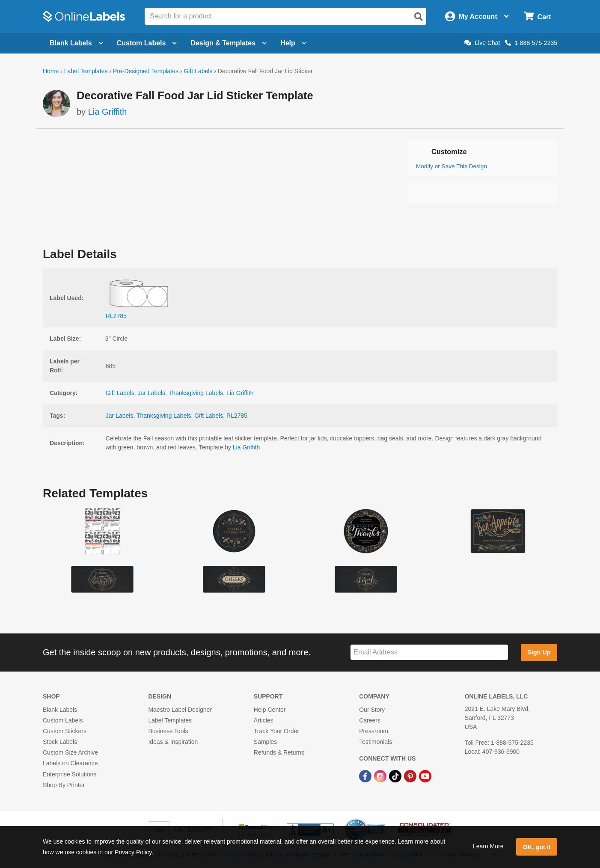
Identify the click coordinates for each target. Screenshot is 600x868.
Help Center (270, 710)
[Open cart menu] (537, 16)
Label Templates (86, 71)
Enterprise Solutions (70, 774)
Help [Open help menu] (293, 43)
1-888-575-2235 (531, 43)
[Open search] (419, 17)
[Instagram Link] (381, 776)
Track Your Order (276, 731)
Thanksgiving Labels (196, 393)
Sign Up (539, 652)
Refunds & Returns (279, 752)
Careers (370, 720)
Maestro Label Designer (180, 710)
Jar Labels (152, 393)
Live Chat (482, 43)
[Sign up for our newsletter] (429, 652)
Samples (265, 742)
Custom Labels (63, 720)
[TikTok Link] (396, 776)
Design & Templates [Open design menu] (229, 43)
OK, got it (537, 847)
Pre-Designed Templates (146, 71)
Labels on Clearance (70, 763)
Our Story (372, 710)
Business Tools (168, 731)
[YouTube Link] (425, 776)
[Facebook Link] (366, 776)
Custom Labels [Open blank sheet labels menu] (147, 43)
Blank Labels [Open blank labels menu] (76, 43)
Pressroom (374, 731)
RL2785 (237, 416)
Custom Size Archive (70, 752)
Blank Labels (60, 710)
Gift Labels (198, 71)
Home (51, 71)
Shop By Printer (64, 785)
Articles (264, 720)
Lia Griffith (108, 112)
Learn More (488, 846)
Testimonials (376, 742)
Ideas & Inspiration (173, 742)
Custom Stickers (65, 731)
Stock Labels (60, 742)
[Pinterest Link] (411, 776)
